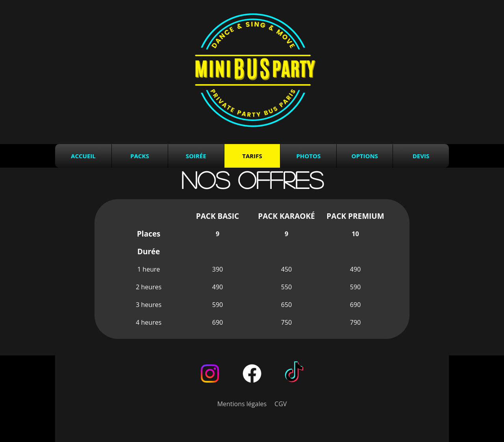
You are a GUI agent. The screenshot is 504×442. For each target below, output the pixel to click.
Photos (308, 156)
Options (364, 156)
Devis (421, 156)
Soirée (196, 156)
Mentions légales (242, 404)
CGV (281, 404)
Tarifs (252, 156)
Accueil (83, 156)
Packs (140, 156)
